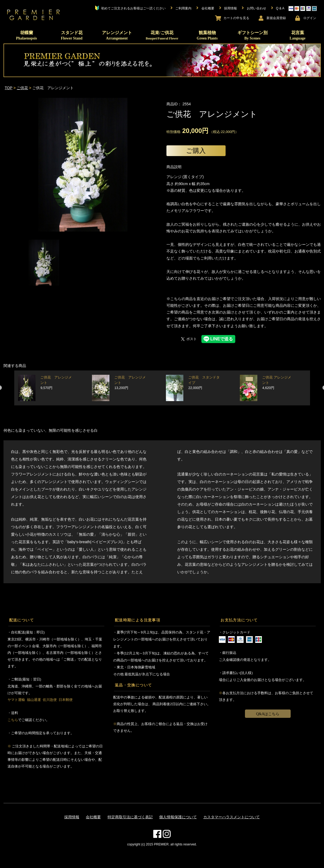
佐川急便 (50, 700)
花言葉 (298, 35)
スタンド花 (72, 35)
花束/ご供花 (162, 35)
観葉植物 (207, 35)
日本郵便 (66, 700)
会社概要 (93, 817)
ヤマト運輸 (16, 700)
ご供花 (22, 88)
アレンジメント (117, 35)
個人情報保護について (178, 817)
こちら (13, 720)
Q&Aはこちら (268, 714)
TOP (9, 88)
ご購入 (196, 151)
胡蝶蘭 (27, 35)
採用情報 (72, 817)
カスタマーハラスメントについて (232, 817)
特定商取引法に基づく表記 (130, 817)
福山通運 (34, 700)
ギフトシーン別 (252, 35)
